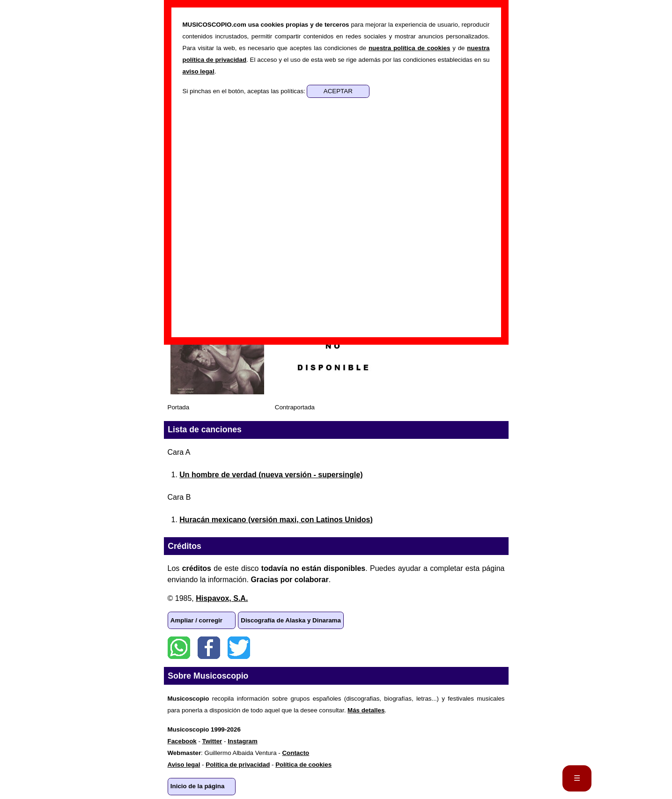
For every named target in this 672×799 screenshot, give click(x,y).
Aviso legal (184, 765)
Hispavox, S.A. (222, 598)
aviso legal (199, 71)
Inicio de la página (198, 786)
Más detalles (366, 710)
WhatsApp (179, 648)
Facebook (209, 648)
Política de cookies (303, 765)
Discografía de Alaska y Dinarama (291, 620)
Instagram (243, 741)
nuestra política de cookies (409, 48)
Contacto (295, 753)
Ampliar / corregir (196, 620)
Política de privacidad (238, 765)
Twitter (239, 648)
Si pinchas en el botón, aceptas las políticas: (245, 91)
